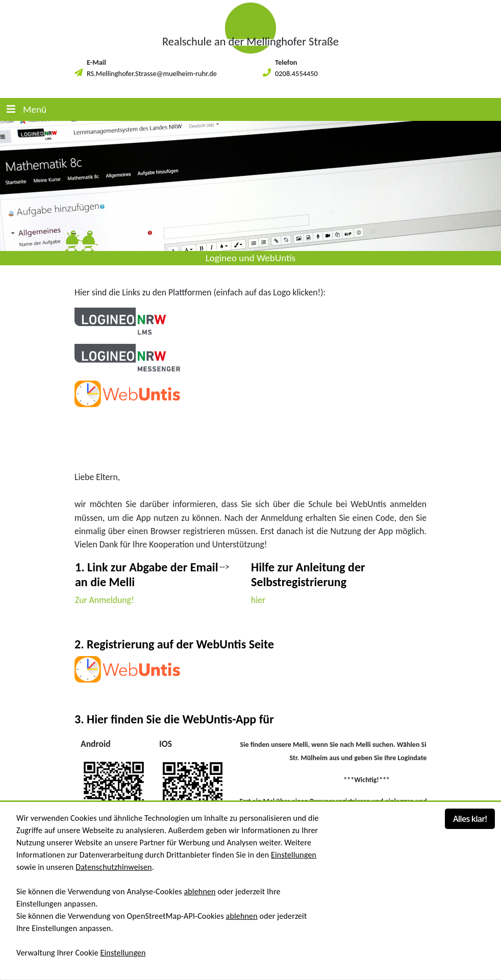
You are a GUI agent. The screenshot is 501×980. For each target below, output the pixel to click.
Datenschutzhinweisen (114, 867)
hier (258, 600)
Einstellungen (294, 855)
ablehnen (199, 891)
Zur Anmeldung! (105, 600)
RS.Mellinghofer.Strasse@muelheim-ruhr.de (152, 73)
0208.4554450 (296, 73)
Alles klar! (470, 819)
